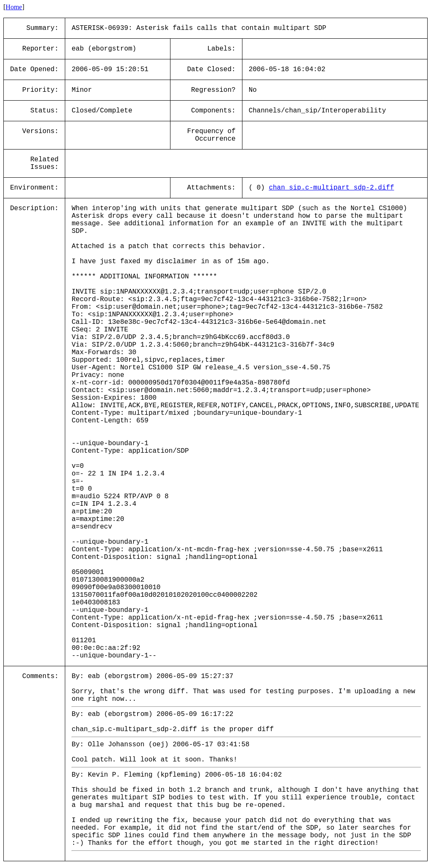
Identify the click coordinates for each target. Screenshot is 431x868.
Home (14, 7)
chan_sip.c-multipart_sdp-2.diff (332, 188)
